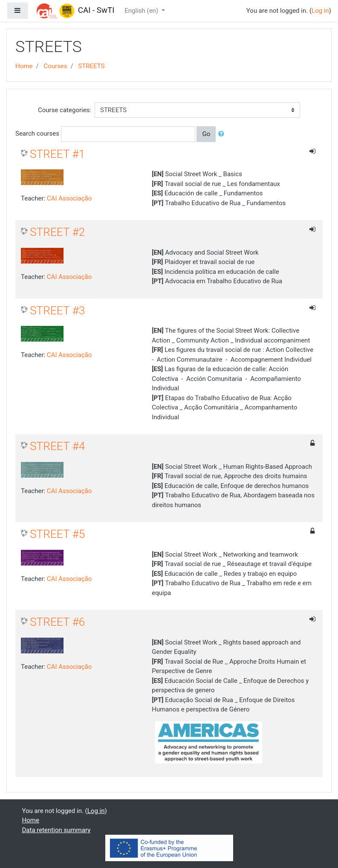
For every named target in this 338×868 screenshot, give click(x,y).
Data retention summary (56, 830)
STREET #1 (57, 154)
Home (24, 66)
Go (206, 134)
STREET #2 (57, 232)
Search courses (37, 134)
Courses (55, 66)
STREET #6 (57, 622)
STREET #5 (57, 534)
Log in (320, 11)
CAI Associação (69, 198)
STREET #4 (57, 446)
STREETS (91, 66)
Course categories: (65, 110)
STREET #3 (57, 311)
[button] (223, 134)
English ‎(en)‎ (142, 11)
